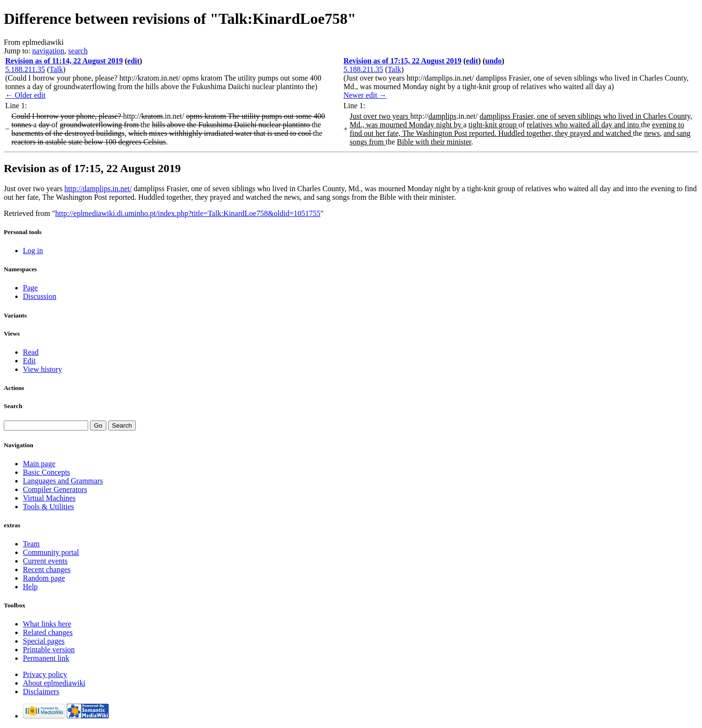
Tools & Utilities (48, 507)
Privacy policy (45, 674)
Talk (56, 69)
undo (493, 61)
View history (42, 369)
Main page (39, 464)
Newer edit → (365, 95)
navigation (49, 51)
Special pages (44, 641)
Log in (33, 251)
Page (30, 288)
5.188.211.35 (25, 69)
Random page (44, 578)
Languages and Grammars (63, 481)
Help (30, 587)
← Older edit (25, 95)
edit (133, 61)
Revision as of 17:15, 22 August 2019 (403, 61)
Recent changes (47, 569)
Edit (29, 361)
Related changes (48, 632)
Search (13, 406)
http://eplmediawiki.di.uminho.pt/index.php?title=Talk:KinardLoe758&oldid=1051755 (188, 213)
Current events (45, 561)
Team (31, 544)
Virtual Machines (49, 498)
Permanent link (46, 658)
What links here (47, 624)
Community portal (51, 552)
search (78, 51)
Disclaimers (41, 692)
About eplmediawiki (54, 683)
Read (31, 352)
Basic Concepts (46, 472)
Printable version (49, 650)
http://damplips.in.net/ (98, 189)
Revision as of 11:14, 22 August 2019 (64, 61)
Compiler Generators (55, 489)
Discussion (40, 296)
